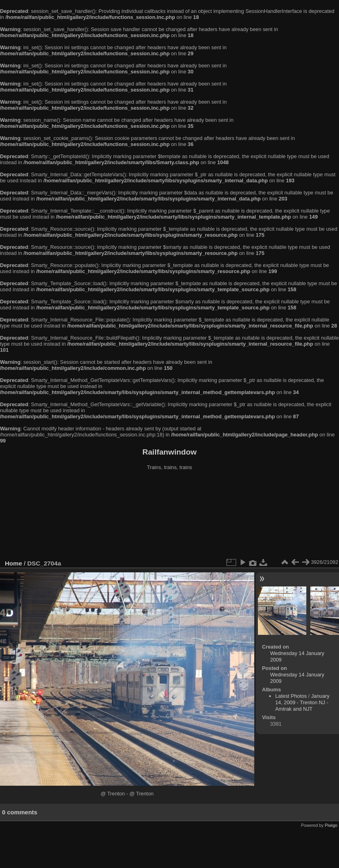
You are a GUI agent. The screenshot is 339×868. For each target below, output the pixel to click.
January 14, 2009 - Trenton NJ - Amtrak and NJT (302, 702)
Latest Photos (291, 696)
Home (14, 563)
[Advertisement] (170, 516)
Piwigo (331, 825)
